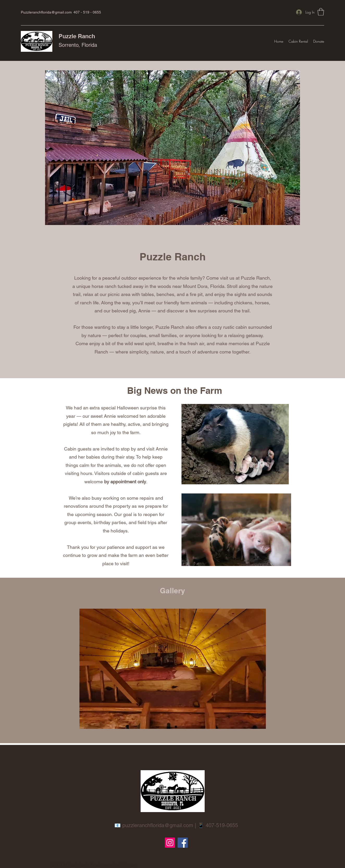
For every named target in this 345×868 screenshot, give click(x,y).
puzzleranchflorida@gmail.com (158, 825)
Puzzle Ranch (77, 36)
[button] (321, 12)
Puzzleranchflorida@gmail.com (46, 12)
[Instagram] (170, 843)
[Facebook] (183, 843)
